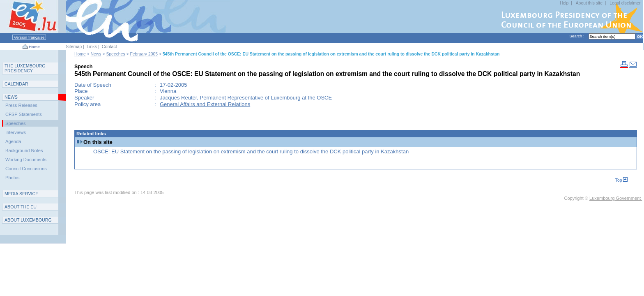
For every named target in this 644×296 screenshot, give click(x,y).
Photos (13, 178)
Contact (109, 46)
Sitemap (74, 46)
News (96, 54)
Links (92, 46)
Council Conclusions (26, 169)
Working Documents (26, 160)
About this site (589, 3)
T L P (25, 68)
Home (34, 47)
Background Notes (24, 150)
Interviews (16, 132)
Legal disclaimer (625, 3)
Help (564, 3)
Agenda (13, 141)
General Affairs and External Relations (205, 104)
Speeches (115, 54)
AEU (21, 207)
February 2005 (144, 54)
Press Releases (21, 105)
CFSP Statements (24, 114)
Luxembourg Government (616, 198)
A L (28, 220)
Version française (29, 37)
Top (622, 180)
